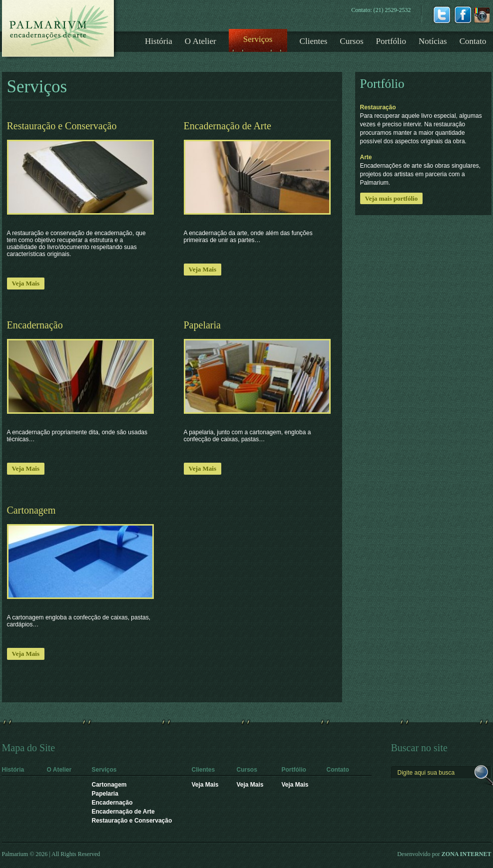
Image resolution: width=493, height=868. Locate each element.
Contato (473, 41)
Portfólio (391, 41)
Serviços (258, 39)
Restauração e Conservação (132, 821)
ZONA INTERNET (467, 854)
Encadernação (112, 803)
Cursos (351, 41)
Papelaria (105, 794)
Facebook (463, 14)
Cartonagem (109, 785)
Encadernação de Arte (123, 812)
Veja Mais (26, 283)
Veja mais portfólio (392, 198)
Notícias (433, 41)
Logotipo (60, 30)
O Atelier (201, 41)
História (159, 41)
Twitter (442, 14)
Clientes (314, 41)
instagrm (482, 14)
